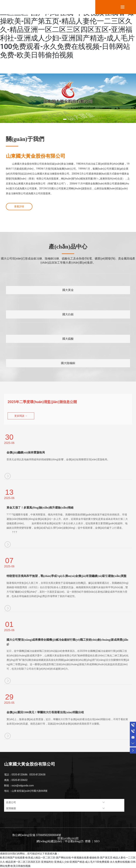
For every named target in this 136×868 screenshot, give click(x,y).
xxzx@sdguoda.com (23, 786)
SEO (96, 841)
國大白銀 (68, 314)
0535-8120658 (37, 775)
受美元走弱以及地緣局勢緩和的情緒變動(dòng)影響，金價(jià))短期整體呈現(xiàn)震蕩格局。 (58, 459)
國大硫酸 (68, 339)
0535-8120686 (19, 775)
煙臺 (88, 841)
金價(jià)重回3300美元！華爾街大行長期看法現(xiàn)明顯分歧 (45, 712)
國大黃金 (68, 290)
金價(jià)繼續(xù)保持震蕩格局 (26, 452)
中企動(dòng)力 (74, 841)
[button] (65, 119)
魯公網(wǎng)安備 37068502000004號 (37, 835)
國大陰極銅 (68, 363)
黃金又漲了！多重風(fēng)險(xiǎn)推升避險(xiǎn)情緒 (40, 508)
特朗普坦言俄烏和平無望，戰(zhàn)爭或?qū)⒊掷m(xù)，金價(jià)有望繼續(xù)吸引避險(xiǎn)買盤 (66, 576)
